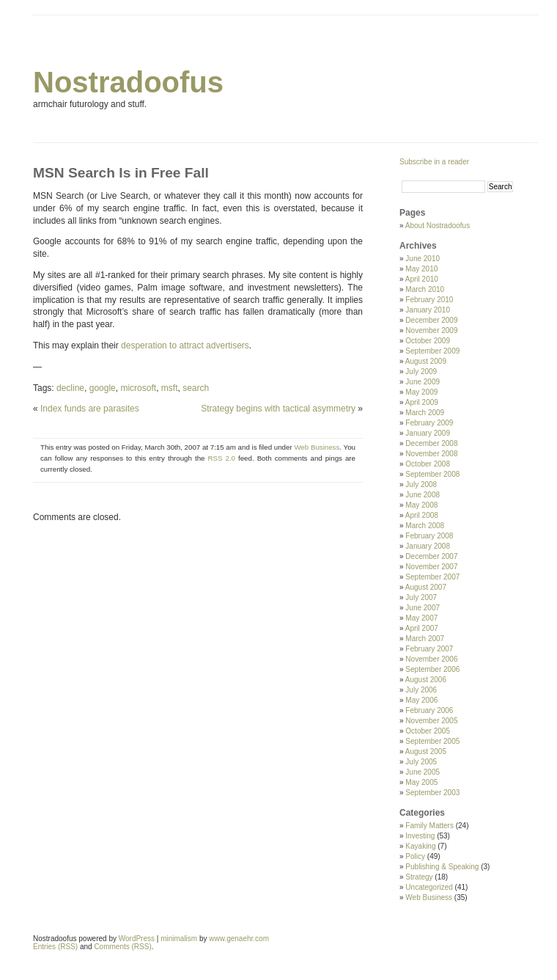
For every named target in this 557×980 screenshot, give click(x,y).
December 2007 (431, 556)
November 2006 (431, 659)
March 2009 (425, 413)
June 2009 (423, 382)
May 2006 (421, 700)
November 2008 (431, 454)
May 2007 (421, 618)
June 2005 (423, 772)
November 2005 (431, 721)
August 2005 (426, 752)
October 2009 (428, 341)
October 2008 (428, 464)
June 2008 (423, 495)
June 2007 (423, 608)
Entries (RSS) (55, 947)
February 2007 (429, 649)
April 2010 (422, 279)
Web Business (317, 447)
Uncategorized (429, 887)
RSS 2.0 (221, 458)
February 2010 (429, 300)
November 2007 (431, 567)
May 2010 (421, 269)
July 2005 (421, 762)
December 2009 (431, 320)
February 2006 (429, 710)
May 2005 (421, 782)
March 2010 (425, 289)
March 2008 (425, 526)
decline (70, 388)
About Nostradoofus (438, 226)
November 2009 (431, 330)
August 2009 (426, 361)
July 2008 (421, 484)
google (103, 388)
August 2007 (426, 587)
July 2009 (421, 372)
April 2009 (422, 402)
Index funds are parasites (90, 409)
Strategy (419, 877)
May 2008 (421, 505)
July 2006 (421, 690)
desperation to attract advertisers (185, 345)
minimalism (179, 939)
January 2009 (428, 433)
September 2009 (432, 351)
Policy (415, 856)
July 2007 (421, 597)
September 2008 (432, 474)
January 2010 (428, 310)
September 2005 (432, 741)
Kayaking (420, 846)
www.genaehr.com (239, 939)
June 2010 (423, 259)
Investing (420, 836)
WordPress (137, 939)
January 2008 (428, 546)
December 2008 (431, 443)
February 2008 (429, 536)
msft (170, 388)
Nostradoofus (128, 82)
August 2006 (426, 680)
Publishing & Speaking (442, 867)
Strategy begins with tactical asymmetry (278, 409)
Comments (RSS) (122, 947)
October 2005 (428, 731)
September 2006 (432, 669)
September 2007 (432, 577)
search (196, 388)
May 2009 (421, 392)
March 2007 (425, 639)
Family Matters (429, 826)
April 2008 (422, 515)
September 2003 (432, 793)
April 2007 (422, 628)
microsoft (138, 388)
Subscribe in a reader (434, 162)
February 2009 (429, 423)
